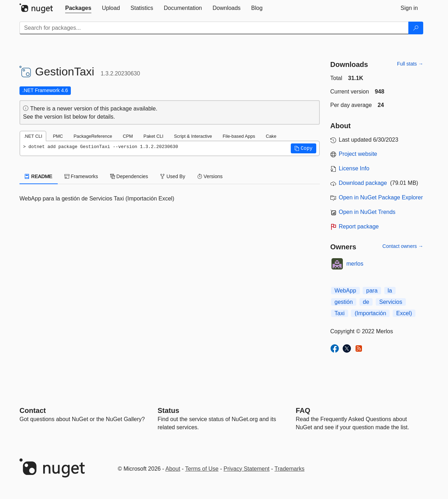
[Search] (416, 28)
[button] (304, 148)
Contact (33, 410)
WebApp (345, 291)
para (372, 291)
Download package (363, 183)
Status (168, 410)
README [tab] (39, 176)
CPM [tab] (128, 136)
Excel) (404, 313)
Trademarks (290, 469)
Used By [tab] (173, 176)
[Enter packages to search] (214, 28)
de (366, 302)
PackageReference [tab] (93, 136)
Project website (358, 154)
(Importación (370, 313)
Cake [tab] (271, 136)
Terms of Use (202, 469)
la (390, 291)
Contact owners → (403, 246)
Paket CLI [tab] (153, 136)
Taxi (340, 313)
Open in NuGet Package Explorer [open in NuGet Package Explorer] (381, 197)
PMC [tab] (58, 136)
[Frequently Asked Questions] (303, 410)
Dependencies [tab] (129, 176)
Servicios (391, 302)
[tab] (78, 8)
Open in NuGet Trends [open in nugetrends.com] (367, 212)
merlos (355, 264)
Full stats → (410, 64)
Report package (359, 226)
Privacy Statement (246, 469)
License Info (354, 168)
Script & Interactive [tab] (193, 136)
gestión (344, 302)
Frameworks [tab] (81, 176)
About (173, 469)
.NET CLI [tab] (33, 136)
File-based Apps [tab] (239, 136)
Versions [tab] (210, 176)
